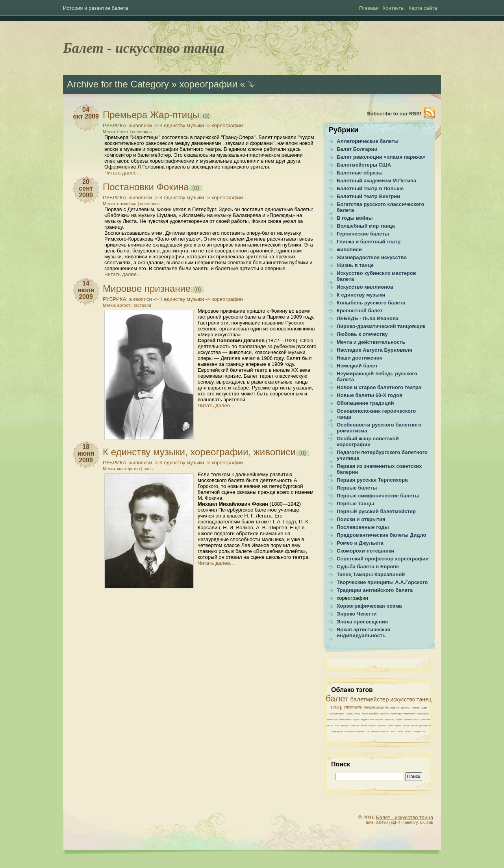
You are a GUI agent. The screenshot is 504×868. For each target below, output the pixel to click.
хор (423, 731)
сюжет (393, 731)
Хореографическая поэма (369, 606)
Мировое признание (147, 288)
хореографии (227, 125)
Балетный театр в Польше (370, 188)
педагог (365, 720)
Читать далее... (123, 173)
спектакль (142, 132)
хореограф (423, 714)
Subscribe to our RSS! (394, 114)
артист (124, 305)
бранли (414, 725)
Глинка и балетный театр (369, 242)
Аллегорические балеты (368, 141)
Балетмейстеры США (364, 165)
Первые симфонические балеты (378, 496)
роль (148, 469)
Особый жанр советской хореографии (368, 441)
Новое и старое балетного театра (379, 387)
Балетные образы (360, 173)
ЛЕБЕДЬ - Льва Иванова (368, 318)
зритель (406, 725)
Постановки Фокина (146, 187)
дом (368, 731)
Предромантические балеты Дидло (382, 535)
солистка (425, 720)
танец (424, 699)
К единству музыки (182, 125)
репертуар (419, 708)
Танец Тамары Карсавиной (371, 574)
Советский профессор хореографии (383, 559)
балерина (392, 708)
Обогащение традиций (365, 403)
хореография (370, 713)
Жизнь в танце (355, 265)
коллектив (360, 731)
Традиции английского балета (375, 590)
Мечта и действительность (371, 342)
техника (408, 720)
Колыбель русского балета (371, 303)
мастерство (129, 469)
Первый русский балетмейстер (376, 511)
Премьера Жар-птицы (151, 115)
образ (399, 720)
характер (389, 720)
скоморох (355, 725)
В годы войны (355, 218)
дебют (391, 725)
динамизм (375, 731)
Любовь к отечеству (362, 334)
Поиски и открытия (361, 519)
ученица (409, 731)
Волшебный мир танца (366, 226)
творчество (409, 714)
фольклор (332, 720)
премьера (127, 204)
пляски (400, 731)
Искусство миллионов (365, 287)
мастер (364, 725)
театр (336, 707)
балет (123, 132)
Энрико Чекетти (357, 614)
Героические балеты (363, 234)
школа (330, 725)
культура (345, 725)
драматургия (425, 725)
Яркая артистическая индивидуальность (363, 632)
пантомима (346, 720)
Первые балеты (357, 488)
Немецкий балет (357, 366)
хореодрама (338, 731)
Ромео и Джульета (360, 543)
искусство (403, 699)
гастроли (143, 305)
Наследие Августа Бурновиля (374, 350)
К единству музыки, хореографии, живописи (199, 452)
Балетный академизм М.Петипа (376, 181)
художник (382, 725)
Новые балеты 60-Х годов (370, 395)
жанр (416, 720)
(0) (205, 116)
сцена (356, 720)
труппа (398, 725)
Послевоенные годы (363, 527)
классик (385, 731)
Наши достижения (359, 358)
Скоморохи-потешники (365, 551)
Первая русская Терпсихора (372, 480)
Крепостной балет (360, 311)
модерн (417, 731)
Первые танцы (355, 504)
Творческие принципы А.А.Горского (382, 582)
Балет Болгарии (357, 149)
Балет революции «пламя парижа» (381, 157)
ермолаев (349, 731)
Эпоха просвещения (362, 622)
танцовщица (373, 707)
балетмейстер (370, 699)
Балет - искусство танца (144, 48)
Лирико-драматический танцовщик (381, 326)
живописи (141, 125)
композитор (353, 713)
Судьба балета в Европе (368, 567)
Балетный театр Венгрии (368, 196)
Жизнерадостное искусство (372, 257)
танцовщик (336, 713)
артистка (385, 714)
